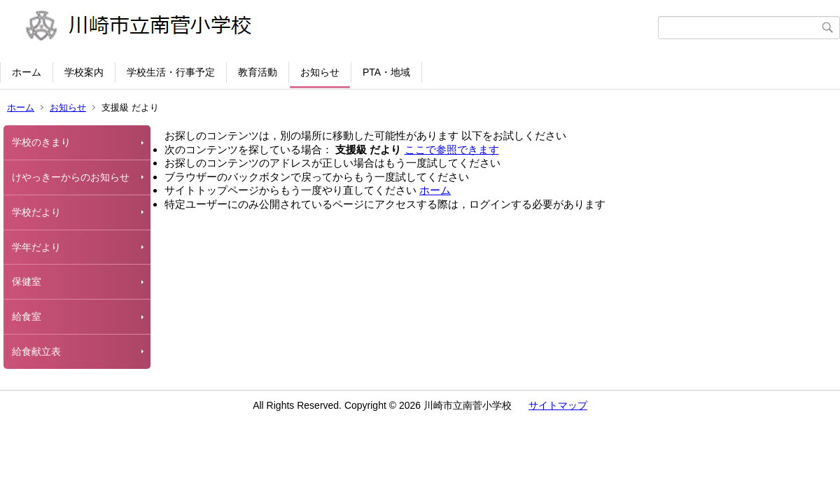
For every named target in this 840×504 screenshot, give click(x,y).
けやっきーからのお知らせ (71, 177)
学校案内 (84, 72)
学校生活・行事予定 (171, 72)
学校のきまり (41, 142)
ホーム (27, 72)
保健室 (27, 281)
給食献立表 (36, 351)
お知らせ (320, 72)
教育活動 (258, 72)
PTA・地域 (386, 72)
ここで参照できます (452, 149)
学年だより (36, 247)
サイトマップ (558, 405)
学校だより (36, 212)
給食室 (27, 316)
